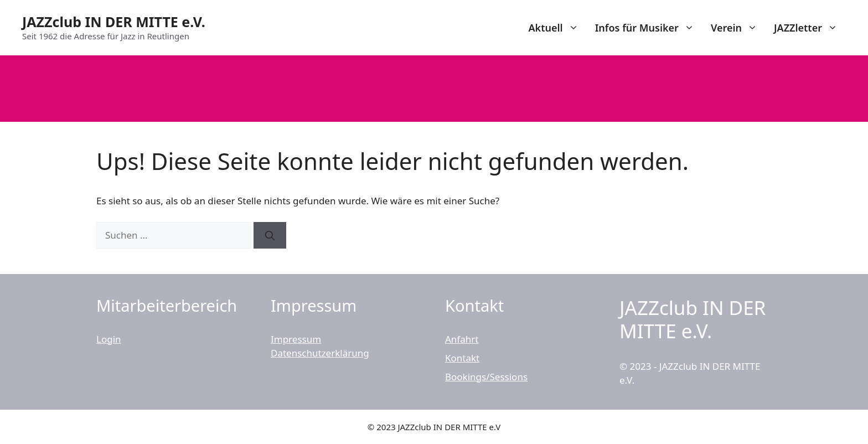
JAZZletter (810, 28)
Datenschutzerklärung (320, 353)
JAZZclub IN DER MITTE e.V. (114, 22)
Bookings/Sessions (486, 377)
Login (109, 339)
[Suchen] (270, 235)
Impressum (296, 339)
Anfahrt (462, 339)
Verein (738, 28)
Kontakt (462, 358)
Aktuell (557, 28)
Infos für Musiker (649, 28)
